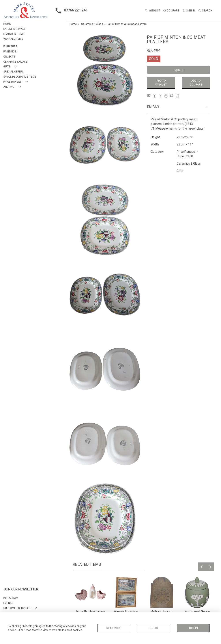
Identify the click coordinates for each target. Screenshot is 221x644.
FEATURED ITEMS (14, 34)
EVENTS (8, 603)
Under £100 (185, 156)
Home (73, 24)
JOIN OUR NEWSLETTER (21, 589)
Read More (114, 628)
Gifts (180, 171)
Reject (154, 628)
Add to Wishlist (161, 83)
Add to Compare (196, 83)
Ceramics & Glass (92, 24)
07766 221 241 (70, 11)
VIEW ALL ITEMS (13, 39)
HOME (7, 24)
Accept (193, 628)
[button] (11, 67)
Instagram (11, 598)
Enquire (178, 70)
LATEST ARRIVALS (14, 29)
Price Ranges (186, 152)
